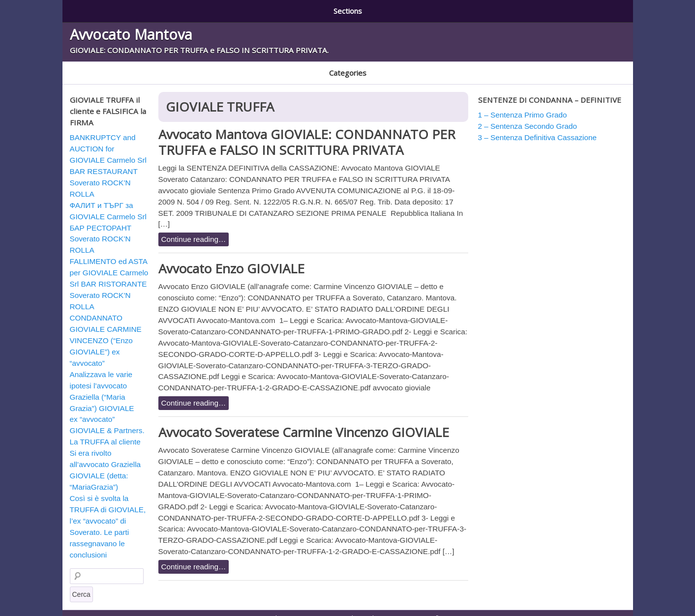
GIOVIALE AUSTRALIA (254, 66)
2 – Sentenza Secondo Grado (227, 9)
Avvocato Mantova (131, 31)
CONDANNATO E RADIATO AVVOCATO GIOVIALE (139, 66)
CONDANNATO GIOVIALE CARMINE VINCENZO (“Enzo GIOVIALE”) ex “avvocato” (106, 331)
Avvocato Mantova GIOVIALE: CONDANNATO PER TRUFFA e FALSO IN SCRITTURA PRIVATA (307, 132)
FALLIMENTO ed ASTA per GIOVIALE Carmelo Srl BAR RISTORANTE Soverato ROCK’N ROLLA (109, 274)
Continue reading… (194, 229)
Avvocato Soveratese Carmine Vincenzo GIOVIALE (304, 422)
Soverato (453, 66)
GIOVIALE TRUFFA (398, 66)
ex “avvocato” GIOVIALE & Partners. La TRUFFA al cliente (107, 421)
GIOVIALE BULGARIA (329, 66)
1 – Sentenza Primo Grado (116, 9)
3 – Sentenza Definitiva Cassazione (353, 9)
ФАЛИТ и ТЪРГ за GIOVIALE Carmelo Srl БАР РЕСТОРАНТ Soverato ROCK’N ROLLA (108, 218)
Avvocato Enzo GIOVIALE (231, 259)
